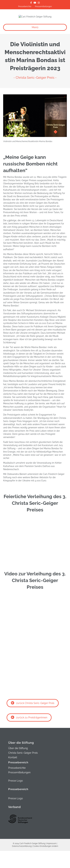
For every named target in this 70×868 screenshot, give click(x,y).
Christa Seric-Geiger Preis (23, 770)
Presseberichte (25, 6)
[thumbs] (35, 575)
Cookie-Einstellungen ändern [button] (46, 863)
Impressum (51, 861)
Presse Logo (16, 798)
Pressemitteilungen (43, 6)
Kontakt (13, 775)
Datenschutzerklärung (22, 863)
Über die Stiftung (18, 766)
